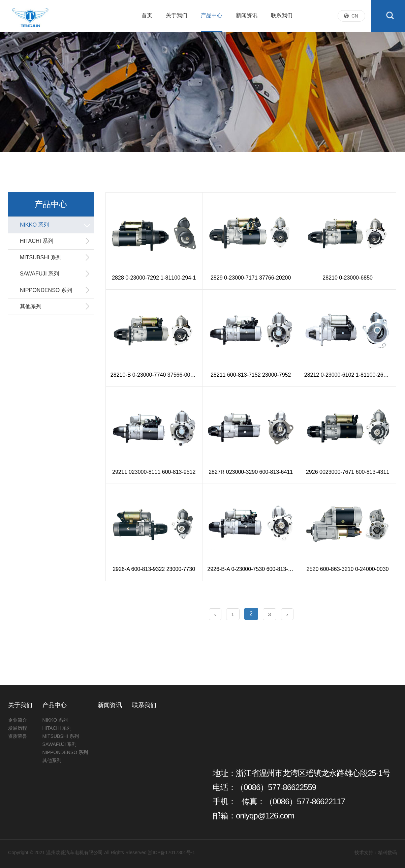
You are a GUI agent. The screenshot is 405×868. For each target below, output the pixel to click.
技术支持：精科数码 (376, 852)
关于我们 (177, 25)
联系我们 (282, 25)
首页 (147, 25)
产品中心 (212, 25)
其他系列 (55, 311)
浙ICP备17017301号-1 (172, 852)
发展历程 (18, 728)
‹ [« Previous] (215, 614)
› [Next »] (287, 614)
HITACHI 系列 (55, 242)
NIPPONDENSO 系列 (55, 294)
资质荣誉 (18, 736)
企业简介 (18, 720)
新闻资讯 (247, 25)
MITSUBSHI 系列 (55, 260)
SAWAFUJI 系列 (55, 277)
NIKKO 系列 (56, 225)
